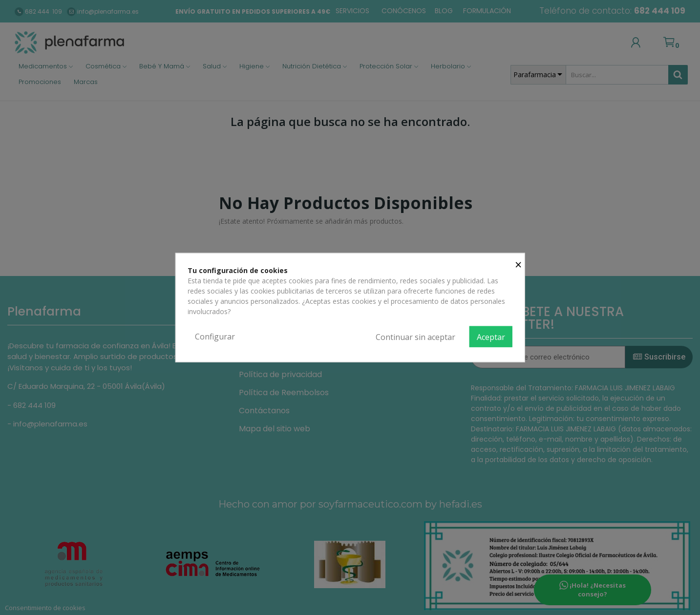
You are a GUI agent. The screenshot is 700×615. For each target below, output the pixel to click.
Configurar (215, 336)
